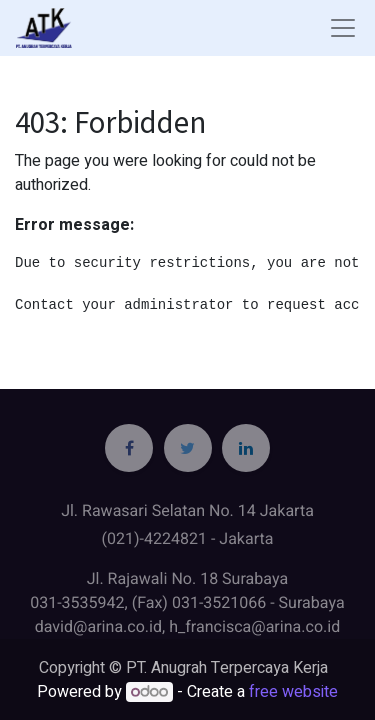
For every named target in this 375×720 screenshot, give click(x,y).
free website (293, 692)
